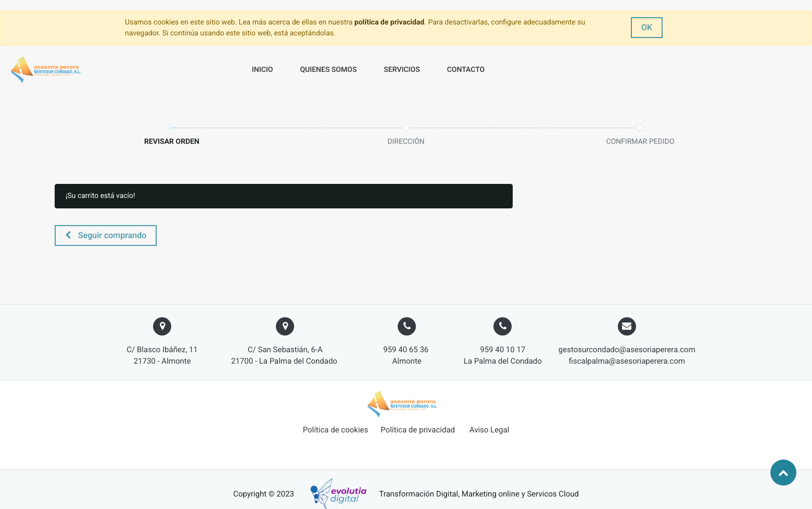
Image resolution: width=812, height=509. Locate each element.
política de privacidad (389, 22)
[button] (106, 235)
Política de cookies (336, 430)
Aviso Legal (490, 430)
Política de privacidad (418, 430)
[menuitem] (263, 70)
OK (647, 27)
